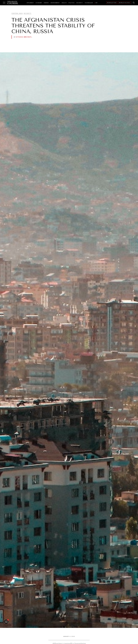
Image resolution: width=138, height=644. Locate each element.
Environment (55, 3)
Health (64, 3)
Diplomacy (30, 3)
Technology (89, 3)
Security (80, 3)
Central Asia (17, 13)
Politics (71, 3)
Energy (46, 3)
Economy (39, 3)
